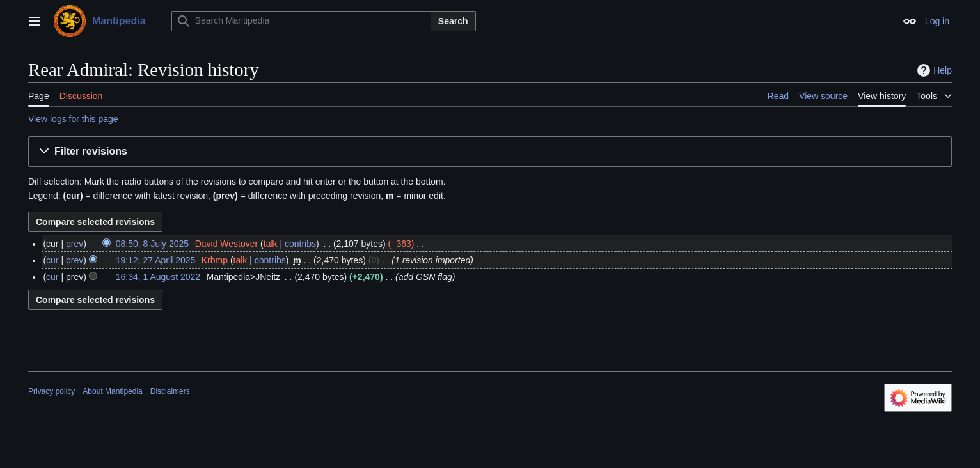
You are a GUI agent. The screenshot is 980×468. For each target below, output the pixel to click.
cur (52, 260)
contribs (300, 244)
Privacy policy (51, 391)
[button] (490, 152)
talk (271, 244)
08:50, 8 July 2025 (152, 244)
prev (75, 244)
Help (933, 70)
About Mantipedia (112, 391)
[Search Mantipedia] (301, 21)
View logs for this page (73, 119)
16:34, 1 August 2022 (158, 277)
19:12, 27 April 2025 (156, 260)
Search (453, 21)
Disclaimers (170, 391)
